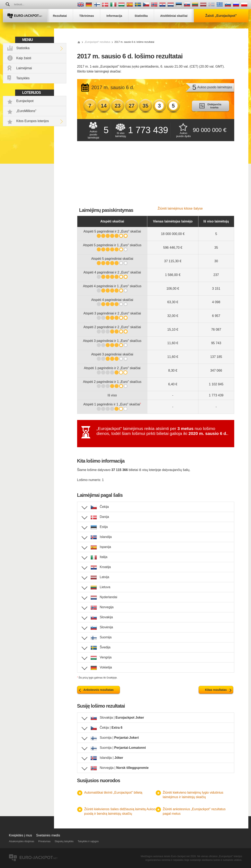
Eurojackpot (25, 101)
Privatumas (44, 841)
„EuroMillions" (26, 111)
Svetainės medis (48, 835)
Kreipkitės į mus (21, 835)
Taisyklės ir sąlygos (88, 841)
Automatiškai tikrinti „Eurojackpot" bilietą (113, 793)
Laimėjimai (24, 68)
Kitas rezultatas (216, 690)
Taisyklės (23, 78)
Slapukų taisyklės (64, 841)
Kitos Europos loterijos (33, 121)
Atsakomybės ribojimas (22, 841)
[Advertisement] (156, 176)
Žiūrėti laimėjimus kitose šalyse (180, 208)
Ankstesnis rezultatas (99, 690)
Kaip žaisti (24, 58)
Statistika (23, 48)
